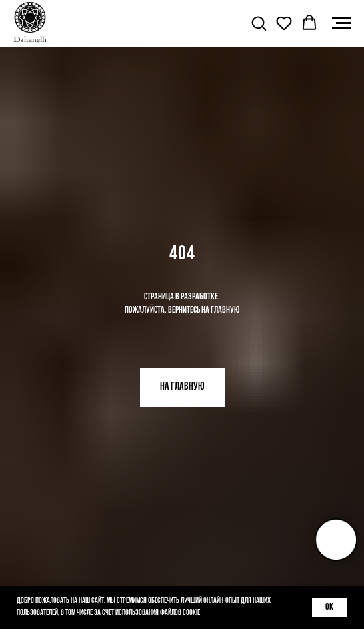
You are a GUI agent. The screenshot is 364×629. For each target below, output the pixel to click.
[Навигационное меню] (341, 23)
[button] (259, 23)
